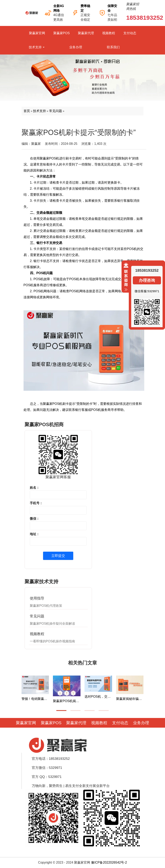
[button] (61, 711)
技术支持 (37, 47)
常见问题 (56, 111)
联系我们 (113, 47)
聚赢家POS (62, 33)
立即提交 (58, 556)
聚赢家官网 (37, 33)
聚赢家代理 (86, 33)
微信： (35, 519)
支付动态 (130, 33)
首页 (27, 111)
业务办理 (76, 47)
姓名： (35, 488)
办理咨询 (147, 280)
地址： (35, 534)
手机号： (36, 503)
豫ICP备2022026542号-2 (109, 862)
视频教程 (109, 33)
